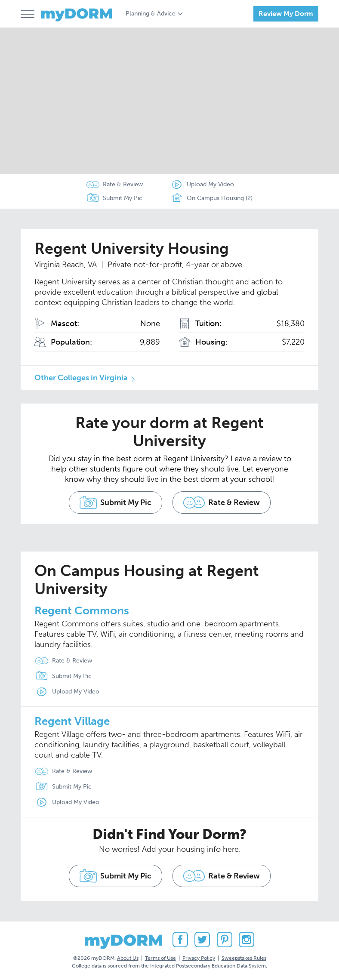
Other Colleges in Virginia (81, 378)
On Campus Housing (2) (211, 198)
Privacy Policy (199, 958)
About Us (128, 958)
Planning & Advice (151, 14)
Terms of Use (160, 958)
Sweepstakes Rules (244, 958)
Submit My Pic (123, 198)
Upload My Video (210, 184)
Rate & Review (123, 184)
